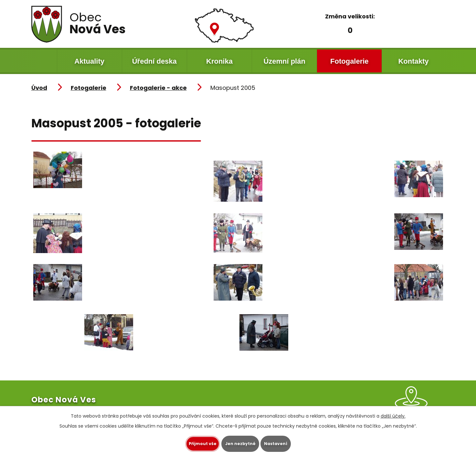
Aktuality (89, 61)
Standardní (348, 30)
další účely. (393, 415)
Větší (369, 30)
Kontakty (413, 61)
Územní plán (284, 61)
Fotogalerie (349, 61)
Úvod (44, 61)
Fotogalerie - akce (158, 88)
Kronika (219, 61)
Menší (331, 30)
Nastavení (288, 443)
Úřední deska (154, 61)
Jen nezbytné (241, 443)
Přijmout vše (191, 443)
